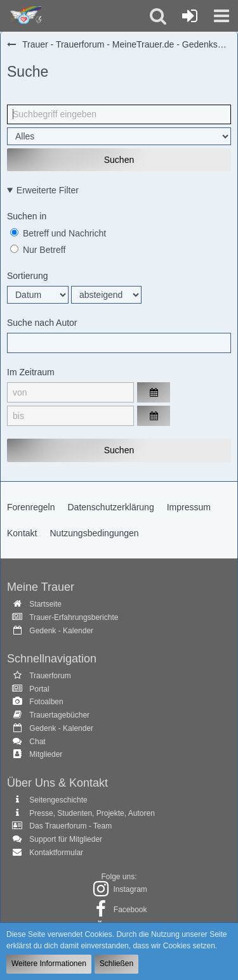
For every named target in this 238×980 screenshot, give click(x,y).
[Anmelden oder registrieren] (190, 16)
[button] (221, 16)
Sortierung (28, 276)
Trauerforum (50, 676)
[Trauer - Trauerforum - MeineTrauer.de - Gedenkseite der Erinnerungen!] (24, 16)
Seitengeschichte (58, 800)
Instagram (130, 889)
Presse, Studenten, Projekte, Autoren (92, 813)
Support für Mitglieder (66, 839)
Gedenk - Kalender (61, 631)
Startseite (45, 604)
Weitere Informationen (49, 964)
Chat (37, 742)
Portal (39, 689)
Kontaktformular (56, 853)
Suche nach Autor (42, 323)
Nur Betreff (38, 250)
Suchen (119, 160)
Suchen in (27, 216)
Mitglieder (46, 754)
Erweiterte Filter (48, 190)
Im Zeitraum (31, 372)
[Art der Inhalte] (119, 136)
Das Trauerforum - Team (70, 826)
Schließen (116, 964)
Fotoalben (46, 702)
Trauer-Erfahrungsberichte (74, 617)
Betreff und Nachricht (58, 233)
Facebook (130, 910)
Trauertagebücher (59, 715)
